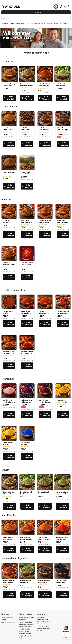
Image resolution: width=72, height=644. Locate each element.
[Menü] (69, 626)
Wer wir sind (23, 620)
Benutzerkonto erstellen (8, 622)
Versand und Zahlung (26, 622)
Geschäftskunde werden (26, 624)
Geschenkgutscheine (25, 629)
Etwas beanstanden (25, 634)
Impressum (41, 624)
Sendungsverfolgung (7, 617)
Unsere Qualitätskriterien (27, 617)
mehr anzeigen (66, 62)
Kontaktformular (24, 631)
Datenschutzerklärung (44, 622)
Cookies (40, 630)
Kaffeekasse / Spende (26, 627)
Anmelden (4, 620)
